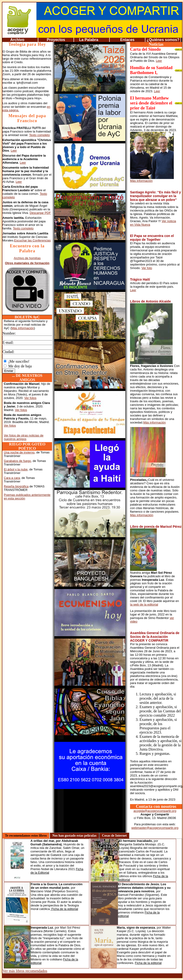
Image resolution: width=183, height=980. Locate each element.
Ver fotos (30, 398)
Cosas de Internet (114, 836)
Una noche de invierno (19, 452)
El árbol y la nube (16, 469)
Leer (14, 151)
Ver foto (147, 268)
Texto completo (39, 135)
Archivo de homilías (27, 258)
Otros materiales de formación (27, 263)
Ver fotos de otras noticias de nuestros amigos (24, 437)
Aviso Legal (16, 975)
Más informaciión (142, 515)
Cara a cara (12, 478)
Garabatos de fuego (17, 461)
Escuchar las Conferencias (33, 240)
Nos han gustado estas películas (74, 836)
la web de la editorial (144, 604)
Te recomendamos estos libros (26, 836)
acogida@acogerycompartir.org (155, 811)
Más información (23, 328)
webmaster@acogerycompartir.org (155, 828)
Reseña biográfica (16, 486)
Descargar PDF (40, 213)
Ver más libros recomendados (25, 971)
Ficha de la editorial (64, 909)
